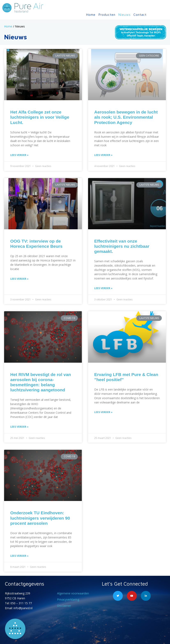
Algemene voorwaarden (73, 593)
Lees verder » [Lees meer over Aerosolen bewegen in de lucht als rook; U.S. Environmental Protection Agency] (103, 155)
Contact (140, 15)
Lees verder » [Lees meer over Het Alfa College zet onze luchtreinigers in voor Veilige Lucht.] (19, 155)
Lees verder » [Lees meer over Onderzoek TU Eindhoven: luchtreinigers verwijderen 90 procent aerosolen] (19, 556)
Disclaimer (64, 606)
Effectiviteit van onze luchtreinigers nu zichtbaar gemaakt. (122, 246)
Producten (107, 15)
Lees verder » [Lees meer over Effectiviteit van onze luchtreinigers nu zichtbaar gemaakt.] (103, 288)
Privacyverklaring (68, 599)
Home (91, 15)
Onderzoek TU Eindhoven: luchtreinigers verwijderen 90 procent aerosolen (40, 518)
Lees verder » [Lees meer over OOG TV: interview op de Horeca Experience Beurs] (19, 279)
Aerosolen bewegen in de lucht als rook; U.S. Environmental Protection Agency (126, 117)
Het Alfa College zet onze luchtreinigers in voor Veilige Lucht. (40, 117)
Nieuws (124, 15)
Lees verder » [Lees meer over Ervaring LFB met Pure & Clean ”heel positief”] (103, 412)
